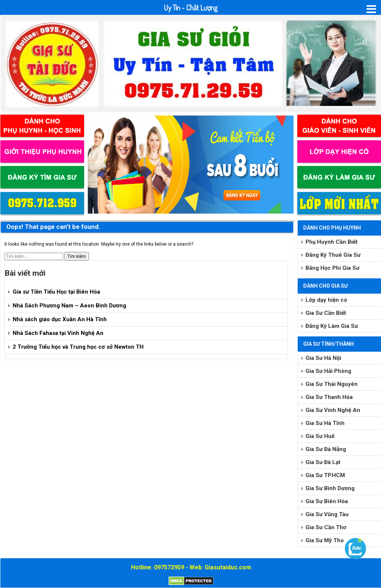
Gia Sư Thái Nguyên (332, 384)
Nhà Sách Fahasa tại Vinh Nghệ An (58, 333)
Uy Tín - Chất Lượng (191, 7)
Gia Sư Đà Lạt (323, 462)
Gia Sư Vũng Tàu (327, 514)
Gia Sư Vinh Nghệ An (333, 410)
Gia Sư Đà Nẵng (326, 449)
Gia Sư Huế (320, 436)
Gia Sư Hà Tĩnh (325, 423)
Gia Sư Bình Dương (330, 488)
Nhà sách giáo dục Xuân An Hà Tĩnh (60, 319)
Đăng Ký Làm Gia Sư (332, 326)
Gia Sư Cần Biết (326, 313)
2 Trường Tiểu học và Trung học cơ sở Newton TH (78, 347)
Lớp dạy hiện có (326, 300)
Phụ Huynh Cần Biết (332, 242)
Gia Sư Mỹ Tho (325, 540)
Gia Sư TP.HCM (325, 475)
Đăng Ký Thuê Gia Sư (333, 255)
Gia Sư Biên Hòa (327, 501)
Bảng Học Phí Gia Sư (332, 268)
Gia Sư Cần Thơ (326, 527)
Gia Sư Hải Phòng (328, 371)
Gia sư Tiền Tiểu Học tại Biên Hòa (56, 292)
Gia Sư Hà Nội (323, 358)
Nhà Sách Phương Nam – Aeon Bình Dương (69, 306)
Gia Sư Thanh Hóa (329, 397)
